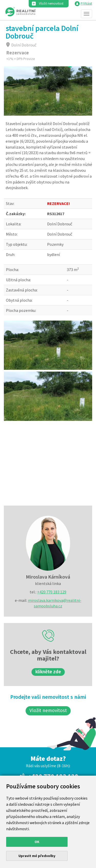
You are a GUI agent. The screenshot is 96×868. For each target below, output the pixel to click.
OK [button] (37, 842)
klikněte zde (48, 672)
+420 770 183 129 (52, 592)
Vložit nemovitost (51, 3)
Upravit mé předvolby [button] (37, 856)
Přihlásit (86, 3)
